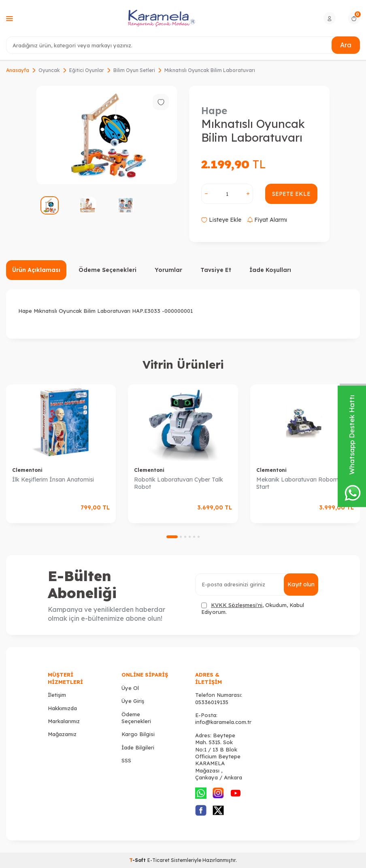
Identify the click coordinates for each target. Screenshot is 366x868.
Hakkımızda (62, 708)
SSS (126, 760)
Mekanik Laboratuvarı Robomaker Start (303, 483)
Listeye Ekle (221, 220)
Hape (214, 110)
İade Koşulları (270, 270)
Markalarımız (64, 721)
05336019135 (212, 702)
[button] (172, 537)
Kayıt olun (301, 584)
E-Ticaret (159, 860)
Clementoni (27, 470)
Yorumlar (168, 270)
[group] (107, 135)
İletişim (57, 695)
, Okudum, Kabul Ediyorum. (253, 608)
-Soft (138, 860)
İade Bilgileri (138, 747)
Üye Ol (130, 688)
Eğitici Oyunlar (87, 70)
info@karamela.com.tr (223, 722)
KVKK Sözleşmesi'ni (237, 605)
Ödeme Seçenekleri (107, 270)
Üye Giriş (133, 701)
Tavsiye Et (216, 270)
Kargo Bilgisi (138, 734)
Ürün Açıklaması (36, 270)
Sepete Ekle (291, 194)
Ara (346, 45)
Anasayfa (18, 70)
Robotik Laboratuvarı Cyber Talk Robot (179, 483)
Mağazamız (62, 734)
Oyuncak (49, 70)
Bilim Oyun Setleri (134, 70)
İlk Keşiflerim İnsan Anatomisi (53, 480)
